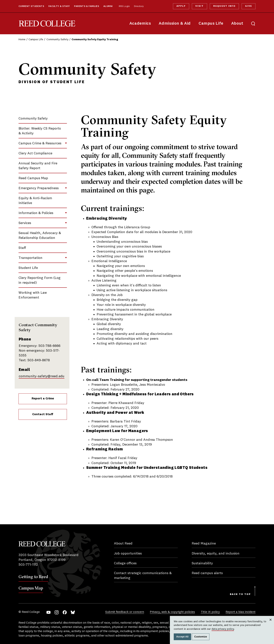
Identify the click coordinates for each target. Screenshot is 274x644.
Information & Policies (36, 213)
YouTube (48, 612)
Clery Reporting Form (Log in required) (40, 280)
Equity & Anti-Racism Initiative (35, 201)
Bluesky (73, 612)
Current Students (31, 6)
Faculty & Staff (59, 6)
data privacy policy (223, 629)
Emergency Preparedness (39, 188)
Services (25, 223)
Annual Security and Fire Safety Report (38, 166)
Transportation (30, 258)
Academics (140, 24)
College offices (125, 563)
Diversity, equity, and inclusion (216, 554)
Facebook (65, 612)
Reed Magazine (204, 544)
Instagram (57, 612)
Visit (199, 6)
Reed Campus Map (33, 178)
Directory (139, 6)
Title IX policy (210, 612)
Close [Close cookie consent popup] (271, 624)
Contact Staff (43, 414)
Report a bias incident (241, 612)
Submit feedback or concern (125, 612)
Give (249, 6)
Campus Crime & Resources (40, 143)
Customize (201, 637)
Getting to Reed (33, 577)
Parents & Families (87, 6)
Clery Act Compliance (35, 153)
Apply (181, 6)
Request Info (224, 6)
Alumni (108, 6)
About (237, 24)
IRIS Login (124, 6)
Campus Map (31, 588)
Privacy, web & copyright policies (172, 612)
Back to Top (240, 594)
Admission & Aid (175, 24)
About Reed (123, 544)
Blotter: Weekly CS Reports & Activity (40, 131)
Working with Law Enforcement (33, 295)
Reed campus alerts (207, 573)
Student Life (28, 268)
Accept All (182, 637)
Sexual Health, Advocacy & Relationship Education (40, 235)
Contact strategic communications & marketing (143, 576)
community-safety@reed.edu (42, 376)
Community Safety (57, 39)
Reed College (47, 24)
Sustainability (202, 563)
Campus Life (211, 24)
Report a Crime (43, 399)
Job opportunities (128, 554)
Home (22, 39)
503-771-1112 (28, 565)
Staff (22, 248)
